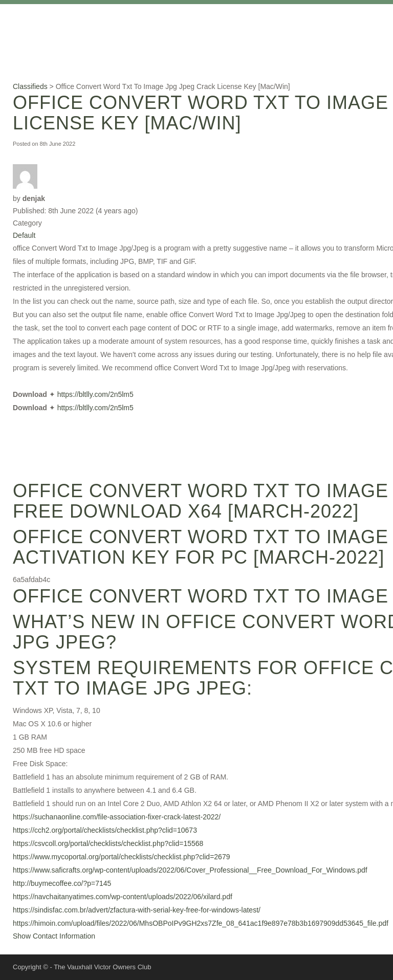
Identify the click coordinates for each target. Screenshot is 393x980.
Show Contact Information (54, 936)
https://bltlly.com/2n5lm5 (95, 394)
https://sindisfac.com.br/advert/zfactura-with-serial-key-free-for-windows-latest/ (137, 910)
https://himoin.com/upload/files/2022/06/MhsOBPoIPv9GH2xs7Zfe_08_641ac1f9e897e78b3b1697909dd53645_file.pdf (201, 923)
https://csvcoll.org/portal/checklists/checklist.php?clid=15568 (108, 843)
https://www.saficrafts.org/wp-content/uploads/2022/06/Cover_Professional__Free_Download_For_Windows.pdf (190, 870)
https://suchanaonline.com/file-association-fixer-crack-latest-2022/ (117, 817)
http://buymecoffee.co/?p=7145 (62, 883)
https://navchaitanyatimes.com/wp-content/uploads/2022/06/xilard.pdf (123, 897)
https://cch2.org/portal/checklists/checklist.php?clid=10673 (105, 830)
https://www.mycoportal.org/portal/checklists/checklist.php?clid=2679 (121, 857)
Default (24, 235)
